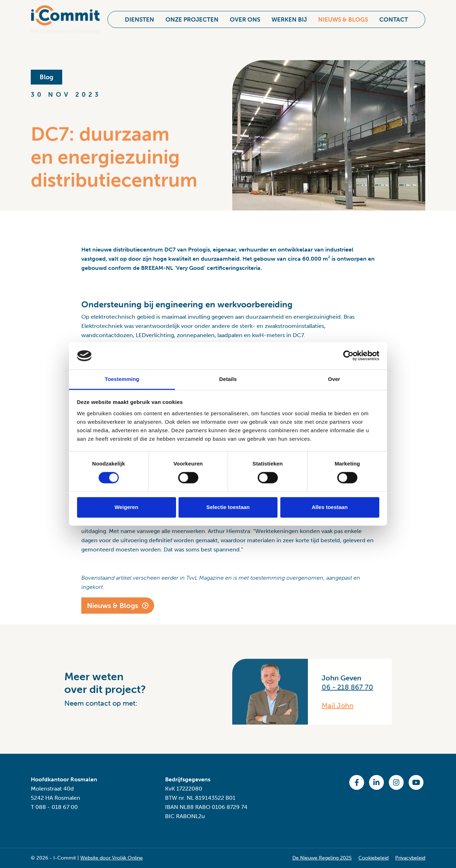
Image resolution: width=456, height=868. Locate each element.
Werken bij (289, 16)
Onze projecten (192, 16)
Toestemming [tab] (122, 379)
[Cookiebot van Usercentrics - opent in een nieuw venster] (348, 356)
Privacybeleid (410, 858)
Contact (394, 16)
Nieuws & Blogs (343, 16)
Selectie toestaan (228, 507)
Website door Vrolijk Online (112, 858)
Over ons (245, 16)
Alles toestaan (330, 507)
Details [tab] (228, 379)
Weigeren (126, 507)
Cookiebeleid (373, 858)
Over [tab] (334, 379)
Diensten (139, 16)
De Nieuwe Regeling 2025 (322, 858)
